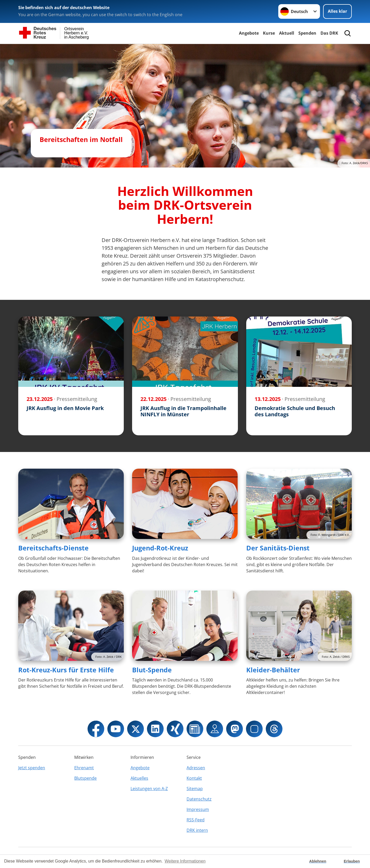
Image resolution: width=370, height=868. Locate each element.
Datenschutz (199, 799)
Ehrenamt (84, 768)
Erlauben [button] (352, 861)
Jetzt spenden (32, 768)
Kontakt (194, 778)
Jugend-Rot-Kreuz (160, 548)
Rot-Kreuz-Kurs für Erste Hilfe (66, 670)
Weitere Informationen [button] (185, 861)
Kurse (269, 33)
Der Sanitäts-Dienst (278, 548)
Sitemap (195, 789)
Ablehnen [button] (318, 861)
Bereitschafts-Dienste (53, 548)
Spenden (307, 33)
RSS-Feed (196, 820)
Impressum (198, 809)
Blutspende (85, 778)
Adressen (196, 768)
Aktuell (287, 33)
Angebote (249, 33)
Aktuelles (139, 778)
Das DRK (329, 33)
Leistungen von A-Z (149, 789)
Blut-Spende (152, 670)
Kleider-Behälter (273, 670)
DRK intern (197, 830)
